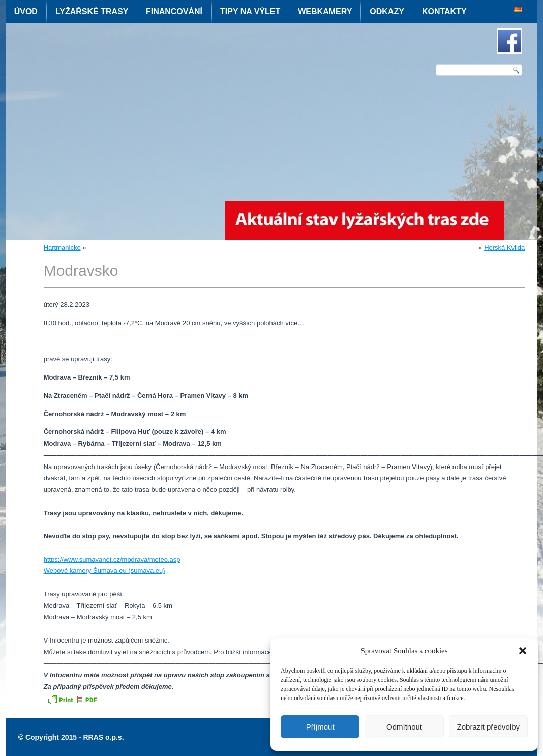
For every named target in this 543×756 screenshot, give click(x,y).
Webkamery (325, 11)
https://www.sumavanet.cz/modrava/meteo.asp (112, 559)
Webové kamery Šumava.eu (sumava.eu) (104, 571)
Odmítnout (404, 727)
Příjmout (320, 727)
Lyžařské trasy (92, 11)
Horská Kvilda (504, 248)
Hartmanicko (62, 248)
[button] (523, 651)
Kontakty (444, 11)
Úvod (26, 11)
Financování (174, 11)
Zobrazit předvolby (488, 727)
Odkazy (387, 11)
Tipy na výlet (250, 11)
